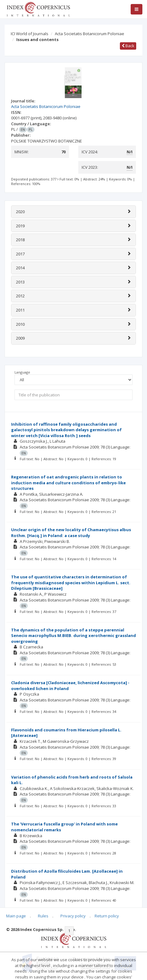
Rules (43, 916)
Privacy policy (73, 916)
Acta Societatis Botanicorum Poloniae (90, 34)
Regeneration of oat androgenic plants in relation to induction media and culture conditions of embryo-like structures (68, 483)
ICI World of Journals (30, 34)
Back (128, 46)
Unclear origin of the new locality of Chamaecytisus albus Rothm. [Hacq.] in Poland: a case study (71, 533)
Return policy (107, 916)
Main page (16, 916)
